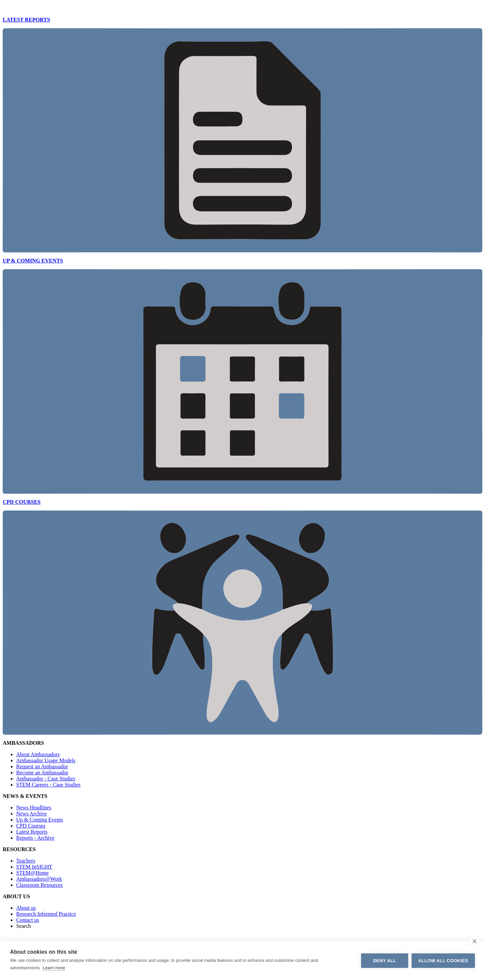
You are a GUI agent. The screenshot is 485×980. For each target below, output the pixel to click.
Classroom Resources (39, 885)
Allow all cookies (443, 961)
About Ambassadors (38, 754)
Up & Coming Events (40, 820)
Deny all (385, 961)
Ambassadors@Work (39, 879)
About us (26, 908)
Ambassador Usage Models (46, 760)
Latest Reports (32, 832)
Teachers (26, 861)
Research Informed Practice (46, 914)
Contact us (28, 920)
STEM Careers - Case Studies (48, 785)
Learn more (54, 968)
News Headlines (34, 808)
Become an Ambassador (42, 773)
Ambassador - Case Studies (46, 779)
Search (24, 926)
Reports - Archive (35, 838)
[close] (474, 941)
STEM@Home (33, 873)
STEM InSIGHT (34, 867)
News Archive (31, 814)
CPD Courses (31, 826)
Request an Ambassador (42, 766)
